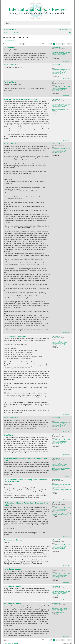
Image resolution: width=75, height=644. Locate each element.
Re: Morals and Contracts (14, 540)
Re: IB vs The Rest (11, 65)
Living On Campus (59, 578)
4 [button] (62, 44)
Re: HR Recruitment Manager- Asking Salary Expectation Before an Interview (25, 481)
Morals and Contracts (60, 549)
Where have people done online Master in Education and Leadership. (61, 469)
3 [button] (59, 44)
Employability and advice (61, 345)
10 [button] (68, 44)
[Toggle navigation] (37, 23)
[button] (51, 44)
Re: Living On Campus (12, 569)
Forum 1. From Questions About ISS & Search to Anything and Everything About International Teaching (61, 53)
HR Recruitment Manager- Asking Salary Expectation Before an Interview (61, 490)
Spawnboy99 (56, 47)
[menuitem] (14, 30)
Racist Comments (59, 56)
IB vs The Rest (58, 74)
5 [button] (64, 44)
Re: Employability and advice (15, 336)
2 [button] (57, 44)
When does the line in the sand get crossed (60, 110)
